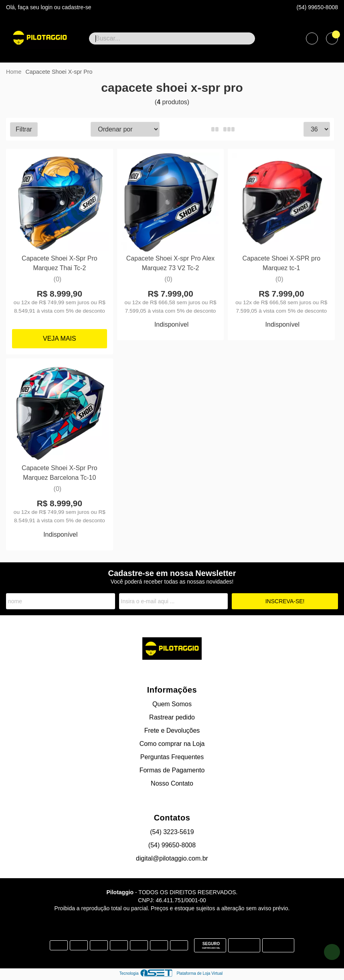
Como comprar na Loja (172, 743)
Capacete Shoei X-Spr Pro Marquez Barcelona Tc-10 (60, 472)
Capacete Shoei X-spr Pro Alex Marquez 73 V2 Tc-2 (170, 263)
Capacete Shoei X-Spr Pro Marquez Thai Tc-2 (60, 263)
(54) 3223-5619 (172, 831)
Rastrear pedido (172, 717)
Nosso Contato (172, 783)
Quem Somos (172, 704)
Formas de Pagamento (172, 770)
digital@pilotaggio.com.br (172, 858)
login (47, 7)
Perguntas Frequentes (172, 757)
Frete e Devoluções (172, 730)
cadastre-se (76, 7)
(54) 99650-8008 (317, 7)
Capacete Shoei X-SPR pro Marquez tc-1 (281, 263)
